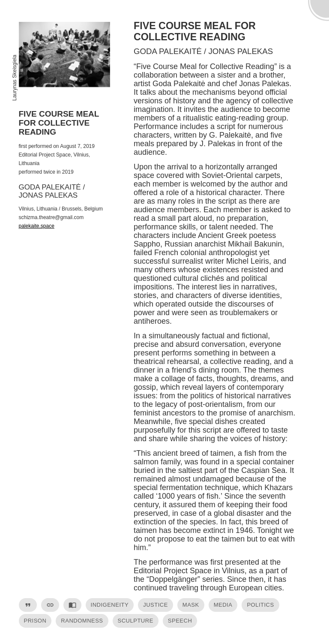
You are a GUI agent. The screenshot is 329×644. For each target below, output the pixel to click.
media (223, 605)
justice (156, 605)
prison (35, 621)
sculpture (136, 621)
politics (260, 605)
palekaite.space (37, 226)
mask (191, 605)
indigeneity (110, 605)
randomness (82, 621)
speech (180, 621)
